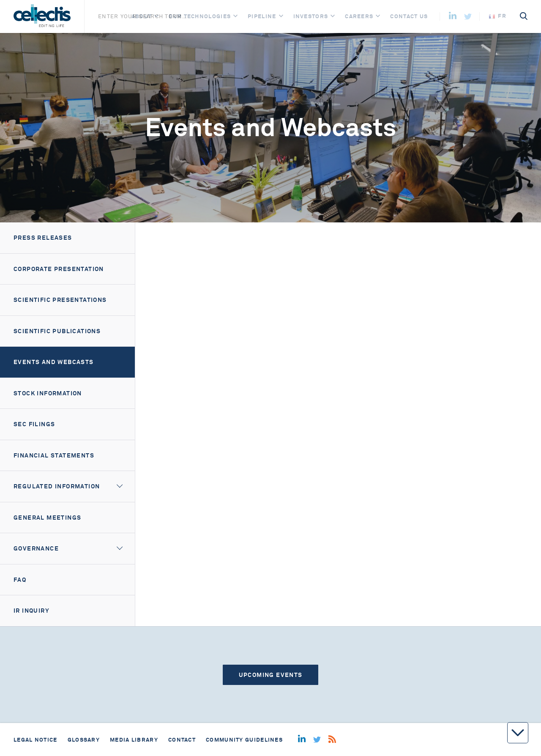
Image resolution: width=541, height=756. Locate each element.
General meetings (47, 518)
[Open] (156, 16)
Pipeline (262, 16)
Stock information (48, 393)
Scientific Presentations (60, 300)
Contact (182, 740)
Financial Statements (54, 455)
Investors (311, 16)
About (142, 16)
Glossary (84, 740)
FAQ (20, 580)
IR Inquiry (31, 611)
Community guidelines (244, 740)
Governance (36, 548)
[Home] (42, 16)
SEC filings (34, 424)
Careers (359, 16)
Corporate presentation (59, 269)
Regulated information (57, 486)
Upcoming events (271, 675)
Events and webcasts (54, 362)
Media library (134, 740)
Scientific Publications (57, 331)
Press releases (43, 238)
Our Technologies (200, 16)
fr (498, 16)
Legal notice (36, 740)
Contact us (409, 16)
